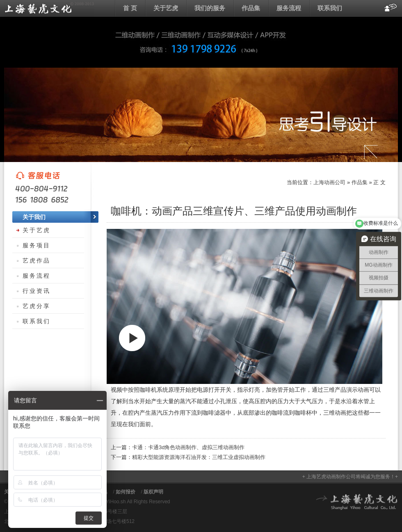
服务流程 (289, 8)
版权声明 (153, 492)
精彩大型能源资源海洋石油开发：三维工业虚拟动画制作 (199, 457)
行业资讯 (37, 291)
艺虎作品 (37, 260)
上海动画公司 (49, 8)
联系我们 (330, 8)
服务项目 (37, 245)
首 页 (130, 8)
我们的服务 (210, 8)
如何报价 (126, 492)
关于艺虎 (166, 8)
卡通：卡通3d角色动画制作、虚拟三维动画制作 (188, 447)
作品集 (251, 8)
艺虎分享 (37, 306)
